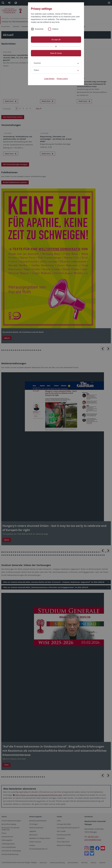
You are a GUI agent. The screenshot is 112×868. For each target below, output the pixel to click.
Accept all (56, 40)
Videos (55, 29)
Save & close (56, 53)
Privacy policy (62, 79)
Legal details (49, 79)
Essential (39, 29)
